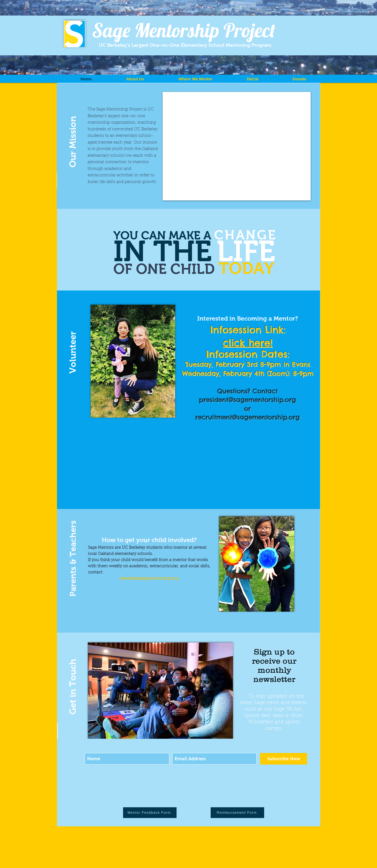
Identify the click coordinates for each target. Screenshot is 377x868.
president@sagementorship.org (248, 400)
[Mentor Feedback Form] (150, 813)
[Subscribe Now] (284, 759)
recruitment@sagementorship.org (248, 417)
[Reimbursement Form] (237, 813)
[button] (73, 133)
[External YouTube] (237, 146)
